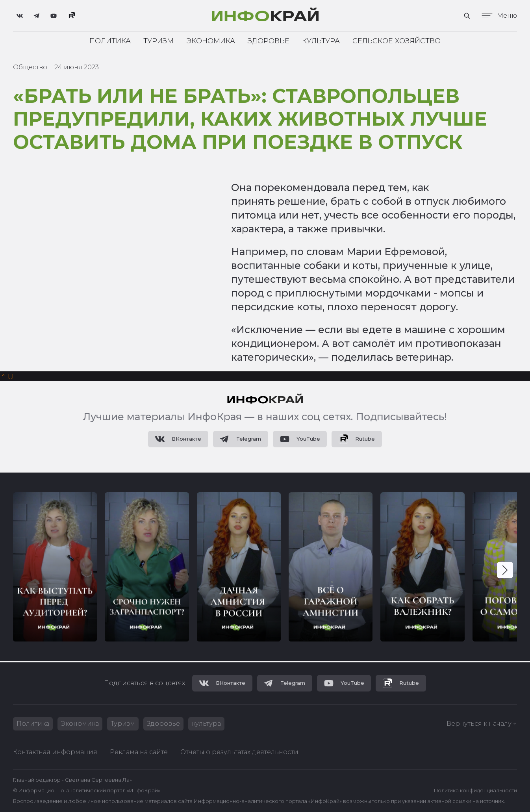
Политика (110, 41)
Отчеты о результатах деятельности (239, 752)
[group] (55, 568)
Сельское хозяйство (397, 41)
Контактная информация (55, 752)
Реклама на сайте (139, 752)
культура (206, 724)
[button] (505, 571)
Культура (321, 41)
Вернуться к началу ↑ (482, 724)
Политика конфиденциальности (475, 791)
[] (8, 377)
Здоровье (269, 41)
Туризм (158, 41)
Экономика (211, 41)
